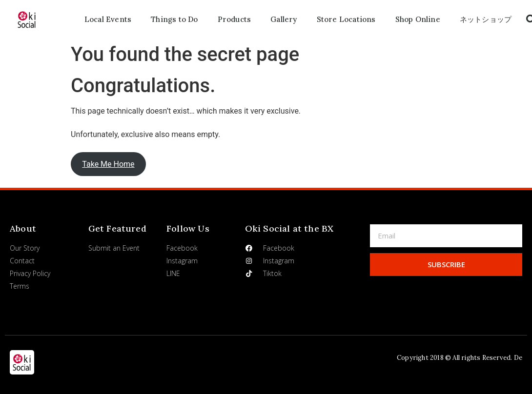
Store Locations (346, 19)
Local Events (108, 19)
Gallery (284, 19)
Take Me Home (108, 164)
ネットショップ (486, 19)
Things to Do (174, 19)
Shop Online (418, 19)
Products (235, 19)
